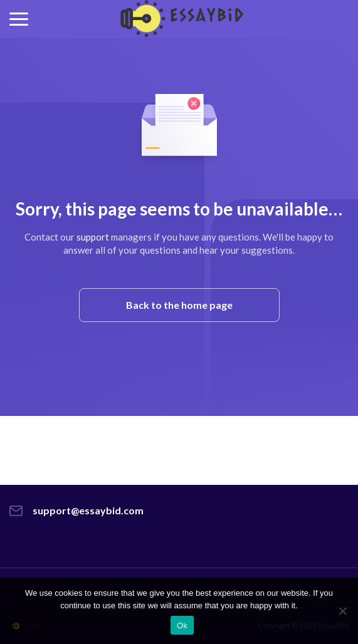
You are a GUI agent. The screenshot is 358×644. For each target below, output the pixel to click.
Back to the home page (179, 305)
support (93, 237)
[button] (19, 19)
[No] (342, 611)
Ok (182, 626)
